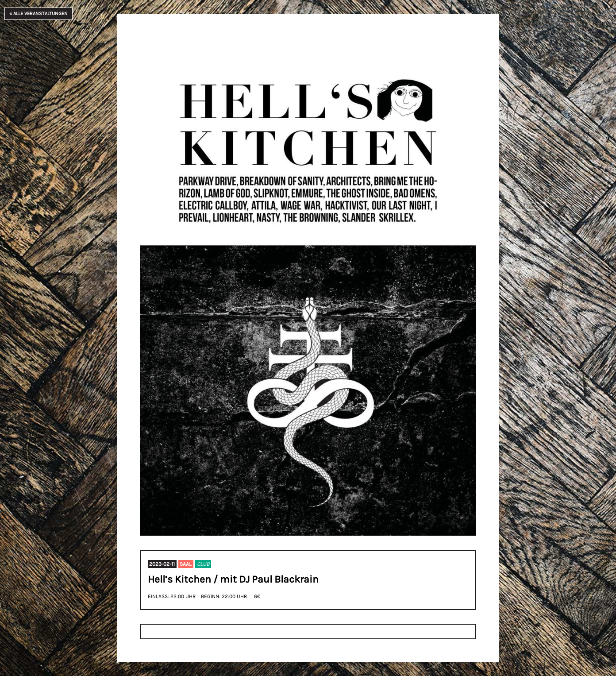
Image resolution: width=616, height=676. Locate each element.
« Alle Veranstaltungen (38, 14)
